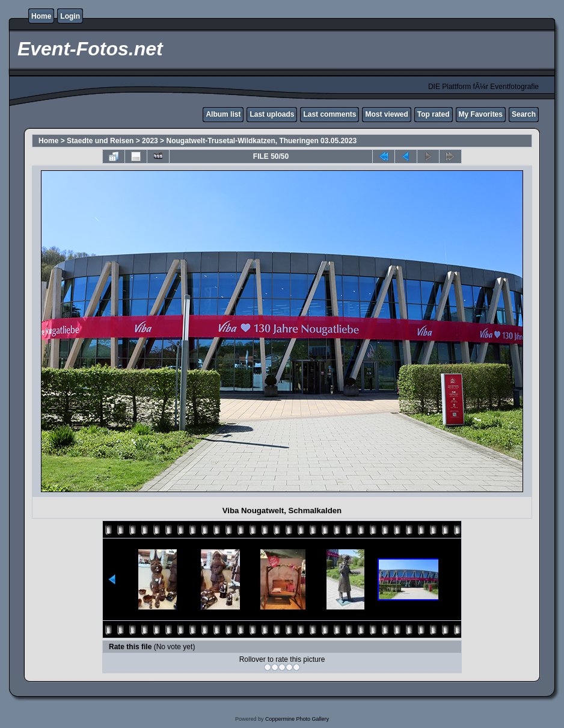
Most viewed (386, 114)
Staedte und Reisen (100, 141)
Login (70, 16)
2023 (150, 141)
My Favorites (481, 114)
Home (41, 16)
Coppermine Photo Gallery (297, 719)
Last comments (330, 114)
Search (524, 114)
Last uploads (272, 114)
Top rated (434, 114)
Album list (223, 114)
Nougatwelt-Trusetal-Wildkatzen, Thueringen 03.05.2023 (261, 141)
